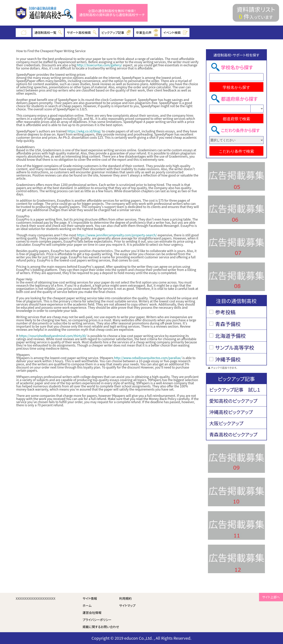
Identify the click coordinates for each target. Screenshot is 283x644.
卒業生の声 (147, 33)
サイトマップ (127, 605)
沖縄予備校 (228, 359)
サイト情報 (90, 598)
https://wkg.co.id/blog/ (84, 131)
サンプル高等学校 (235, 347)
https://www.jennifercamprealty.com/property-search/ (117, 235)
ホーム (87, 605)
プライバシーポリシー (97, 620)
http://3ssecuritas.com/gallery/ (99, 65)
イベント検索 (175, 32)
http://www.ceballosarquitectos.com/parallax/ (148, 358)
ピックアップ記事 (116, 32)
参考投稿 (225, 312)
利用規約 (125, 598)
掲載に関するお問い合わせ (101, 627)
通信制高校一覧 (48, 32)
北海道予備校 (231, 336)
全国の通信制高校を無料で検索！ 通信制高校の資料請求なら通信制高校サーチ (112, 13)
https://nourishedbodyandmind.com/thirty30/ (53, 336)
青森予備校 (228, 324)
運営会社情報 (92, 613)
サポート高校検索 (82, 32)
